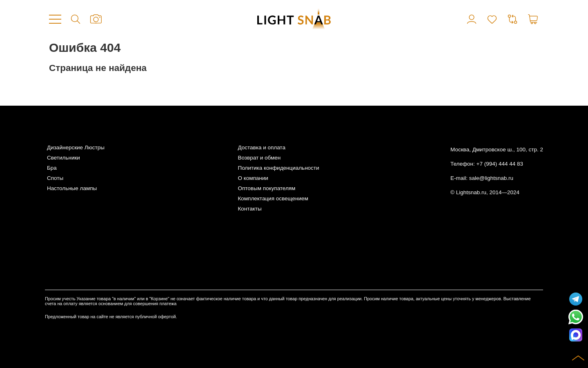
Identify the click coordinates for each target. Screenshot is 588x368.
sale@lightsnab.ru (491, 178)
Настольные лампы (72, 188)
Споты (55, 178)
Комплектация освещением (273, 198)
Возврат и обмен (259, 158)
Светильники (63, 158)
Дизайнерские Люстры (76, 147)
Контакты (249, 209)
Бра (52, 168)
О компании (253, 178)
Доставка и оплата (261, 147)
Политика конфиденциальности (278, 168)
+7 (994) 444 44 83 (500, 164)
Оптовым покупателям (266, 188)
